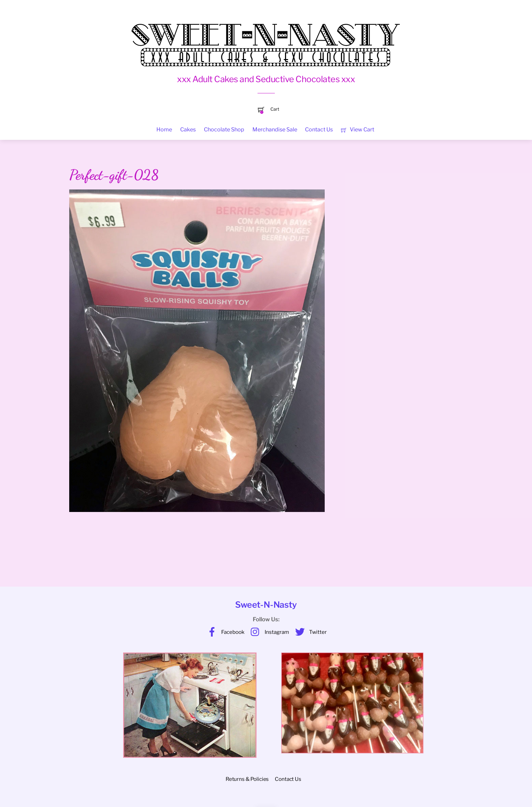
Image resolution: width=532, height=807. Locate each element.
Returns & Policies (247, 779)
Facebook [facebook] (224, 632)
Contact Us (319, 130)
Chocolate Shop (224, 130)
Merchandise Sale (275, 130)
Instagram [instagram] (268, 632)
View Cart (357, 130)
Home (164, 130)
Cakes (188, 130)
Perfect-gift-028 (114, 175)
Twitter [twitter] (309, 632)
